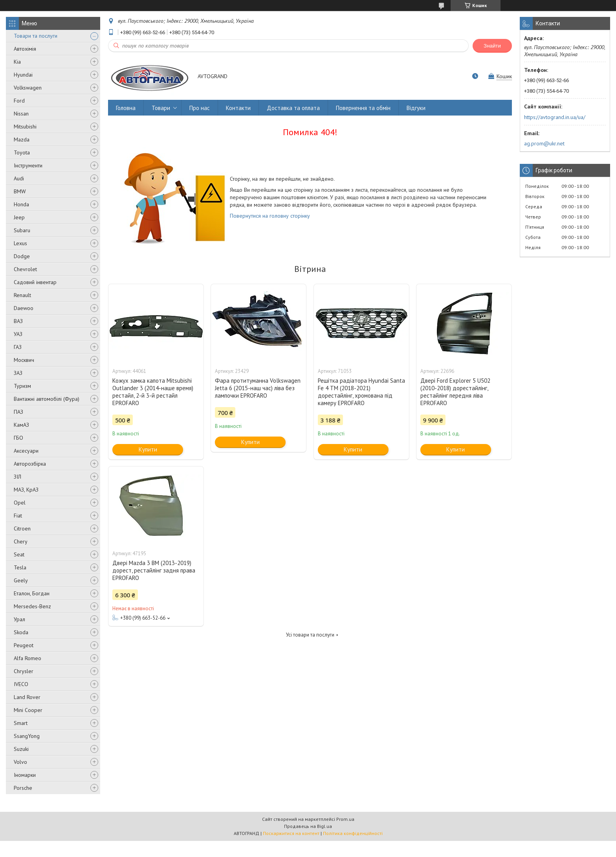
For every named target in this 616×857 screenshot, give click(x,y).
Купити (148, 449)
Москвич (24, 360)
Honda (21, 204)
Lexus (20, 243)
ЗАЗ (18, 373)
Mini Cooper (28, 710)
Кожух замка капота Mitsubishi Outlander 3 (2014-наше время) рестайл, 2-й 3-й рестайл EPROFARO (153, 392)
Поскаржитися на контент (291, 833)
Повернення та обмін (363, 108)
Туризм (22, 386)
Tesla (20, 567)
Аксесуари (26, 451)
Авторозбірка (30, 464)
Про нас (200, 108)
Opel (20, 503)
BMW (20, 191)
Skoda (21, 632)
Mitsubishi (25, 127)
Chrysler (24, 671)
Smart (21, 723)
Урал (19, 619)
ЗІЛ (17, 477)
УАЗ (18, 334)
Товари (161, 108)
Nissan (21, 114)
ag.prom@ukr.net (544, 143)
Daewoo (24, 308)
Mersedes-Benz (32, 606)
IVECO (21, 684)
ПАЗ (18, 412)
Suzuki (21, 749)
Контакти (238, 108)
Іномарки (25, 775)
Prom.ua (345, 819)
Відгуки (416, 108)
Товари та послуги (36, 36)
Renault (22, 295)
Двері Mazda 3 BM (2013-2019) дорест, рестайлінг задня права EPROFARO (154, 570)
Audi (19, 178)
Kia (17, 62)
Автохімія (25, 49)
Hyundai (23, 75)
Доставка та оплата (293, 108)
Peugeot (24, 645)
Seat (19, 554)
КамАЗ (21, 425)
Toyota (22, 152)
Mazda (22, 139)
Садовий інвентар (35, 282)
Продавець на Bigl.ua (308, 826)
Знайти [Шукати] (492, 46)
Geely (21, 580)
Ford (19, 101)
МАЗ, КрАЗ (26, 490)
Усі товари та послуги (310, 635)
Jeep (19, 217)
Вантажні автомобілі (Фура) (47, 399)
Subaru (22, 230)
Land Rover (27, 697)
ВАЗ (18, 321)
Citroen (22, 529)
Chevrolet (25, 269)
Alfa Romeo (27, 658)
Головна (126, 108)
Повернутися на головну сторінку (270, 216)
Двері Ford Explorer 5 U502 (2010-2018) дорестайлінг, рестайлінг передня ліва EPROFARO (455, 392)
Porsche (23, 788)
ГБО (18, 438)
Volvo (20, 762)
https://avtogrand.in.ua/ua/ (555, 117)
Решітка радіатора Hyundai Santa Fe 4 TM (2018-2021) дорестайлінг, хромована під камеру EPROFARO (361, 392)
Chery (21, 541)
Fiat (18, 516)
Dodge (22, 256)
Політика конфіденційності (353, 833)
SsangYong (27, 736)
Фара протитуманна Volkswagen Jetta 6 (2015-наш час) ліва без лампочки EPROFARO (258, 388)
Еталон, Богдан (32, 593)
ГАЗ (18, 347)
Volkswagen (28, 88)
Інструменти (28, 165)
